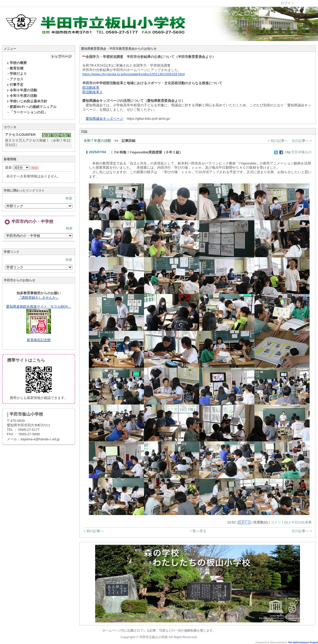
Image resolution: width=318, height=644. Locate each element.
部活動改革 (91, 88)
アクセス (15, 79)
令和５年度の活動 (22, 96)
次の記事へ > (302, 141)
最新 (17, 168)
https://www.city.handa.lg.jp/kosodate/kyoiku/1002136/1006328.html (133, 74)
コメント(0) (280, 522)
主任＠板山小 (301, 152)
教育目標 (15, 68)
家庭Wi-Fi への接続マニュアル (32, 107)
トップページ (61, 56)
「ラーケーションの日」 (27, 112)
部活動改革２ (93, 92)
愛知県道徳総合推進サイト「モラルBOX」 (39, 306)
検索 (69, 198)
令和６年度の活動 (22, 90)
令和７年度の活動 (97, 141)
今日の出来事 (301, 522)
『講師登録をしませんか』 (39, 298)
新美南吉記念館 (39, 340)
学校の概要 (17, 63)
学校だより (17, 74)
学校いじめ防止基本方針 (27, 101)
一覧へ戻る (198, 531)
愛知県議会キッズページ (104, 119)
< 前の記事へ (278, 141)
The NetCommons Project (303, 642)
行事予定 (15, 85)
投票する (244, 522)
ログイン (288, 3)
